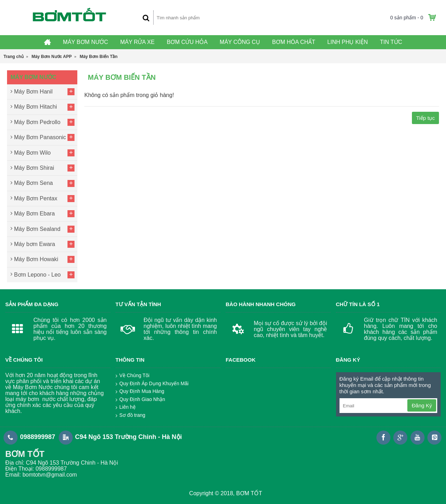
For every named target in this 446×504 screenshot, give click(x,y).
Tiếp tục (425, 118)
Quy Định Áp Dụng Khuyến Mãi (152, 384)
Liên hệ (126, 407)
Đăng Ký (422, 405)
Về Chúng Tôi (133, 376)
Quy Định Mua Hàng (140, 392)
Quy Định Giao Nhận (140, 400)
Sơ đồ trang (131, 415)
